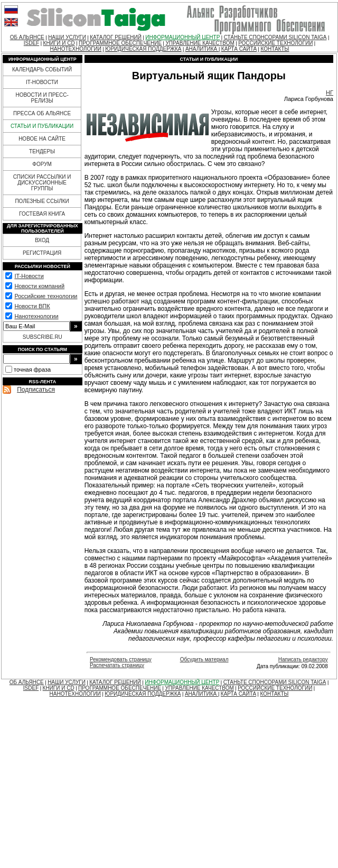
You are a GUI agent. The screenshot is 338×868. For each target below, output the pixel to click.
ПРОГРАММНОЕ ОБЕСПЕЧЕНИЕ (120, 43)
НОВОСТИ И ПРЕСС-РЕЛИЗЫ (42, 98)
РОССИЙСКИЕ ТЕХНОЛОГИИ (275, 43)
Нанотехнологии (36, 316)
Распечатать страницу (117, 665)
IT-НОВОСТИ (42, 82)
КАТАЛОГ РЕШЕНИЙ (116, 37)
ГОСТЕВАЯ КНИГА (42, 214)
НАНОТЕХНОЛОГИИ (76, 49)
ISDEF (31, 43)
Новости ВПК (32, 306)
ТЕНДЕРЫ (42, 151)
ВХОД (42, 240)
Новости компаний (39, 286)
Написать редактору (303, 659)
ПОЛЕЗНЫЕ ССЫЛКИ (42, 201)
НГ (330, 93)
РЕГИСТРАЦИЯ (42, 253)
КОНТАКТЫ (275, 49)
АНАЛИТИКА (202, 49)
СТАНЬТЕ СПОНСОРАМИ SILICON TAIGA (275, 37)
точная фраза (32, 370)
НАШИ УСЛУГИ (67, 37)
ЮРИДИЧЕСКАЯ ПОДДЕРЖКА (143, 49)
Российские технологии (46, 296)
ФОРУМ (42, 164)
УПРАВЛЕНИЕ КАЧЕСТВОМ (200, 43)
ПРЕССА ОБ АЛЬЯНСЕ (42, 113)
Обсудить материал (204, 659)
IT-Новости (29, 276)
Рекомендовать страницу (121, 659)
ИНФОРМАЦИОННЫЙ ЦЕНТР (182, 37)
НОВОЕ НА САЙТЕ (42, 139)
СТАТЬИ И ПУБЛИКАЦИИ (42, 126)
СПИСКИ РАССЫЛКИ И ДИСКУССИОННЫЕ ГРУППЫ (42, 183)
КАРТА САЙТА (239, 49)
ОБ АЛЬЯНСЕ (27, 37)
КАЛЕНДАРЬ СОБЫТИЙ (42, 70)
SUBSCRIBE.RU (43, 337)
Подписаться (36, 390)
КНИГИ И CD (59, 43)
